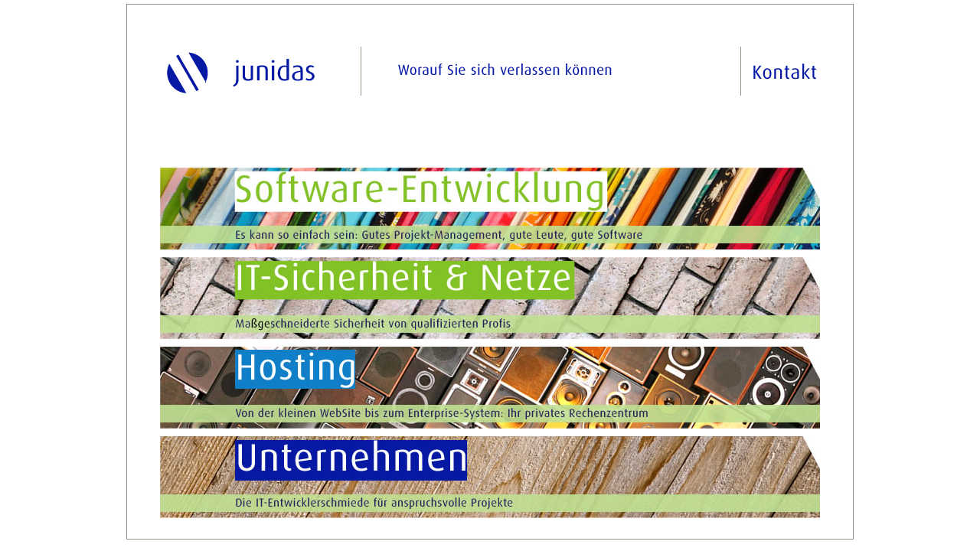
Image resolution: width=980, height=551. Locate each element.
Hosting (490, 388)
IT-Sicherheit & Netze (490, 298)
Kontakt (779, 71)
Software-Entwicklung (490, 209)
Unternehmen (490, 477)
